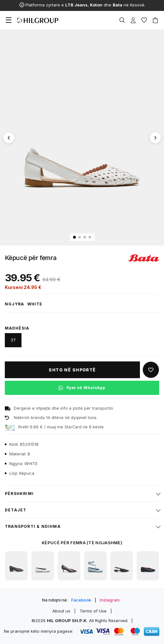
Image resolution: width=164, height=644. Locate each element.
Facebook (81, 600)
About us (61, 611)
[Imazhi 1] (74, 237)
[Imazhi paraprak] (9, 138)
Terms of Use (93, 611)
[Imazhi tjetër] (155, 138)
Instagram (110, 600)
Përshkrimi (19, 494)
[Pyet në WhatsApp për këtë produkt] (82, 388)
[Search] (122, 20)
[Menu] (9, 20)
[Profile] (133, 20)
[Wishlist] (144, 20)
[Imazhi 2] (80, 237)
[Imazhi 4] (90, 237)
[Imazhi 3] (85, 237)
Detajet (16, 510)
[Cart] (155, 20)
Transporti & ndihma (33, 526)
